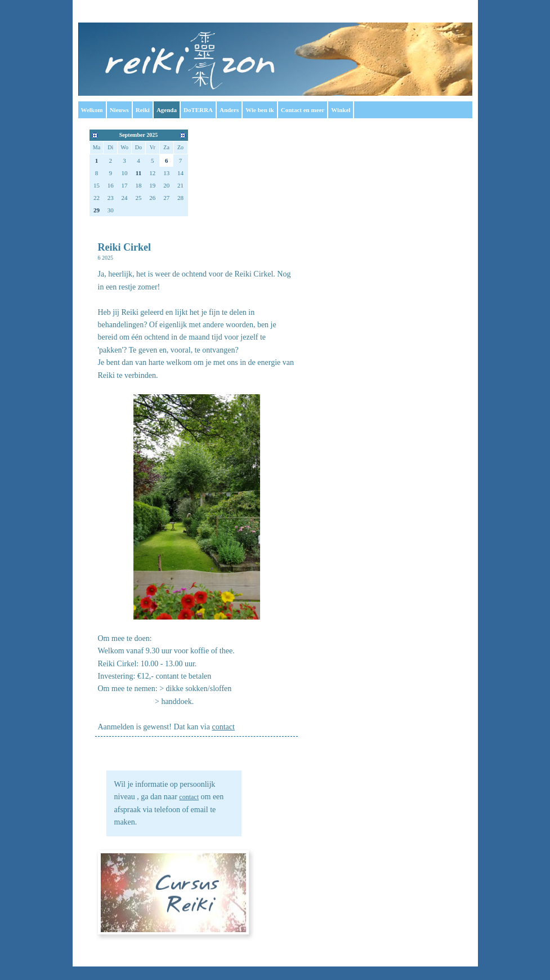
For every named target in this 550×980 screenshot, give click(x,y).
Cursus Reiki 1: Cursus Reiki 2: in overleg (173, 893)
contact (189, 797)
